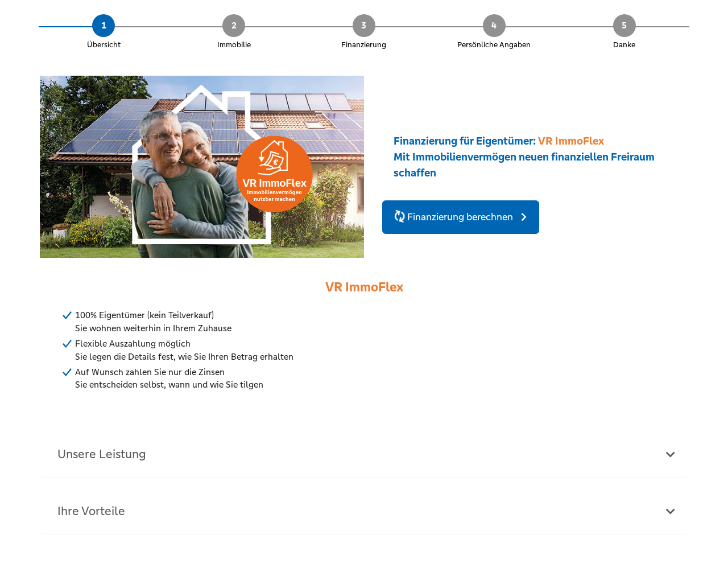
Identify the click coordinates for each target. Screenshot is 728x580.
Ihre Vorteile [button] (91, 511)
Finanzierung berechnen (454, 217)
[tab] (364, 454)
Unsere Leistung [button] (102, 454)
